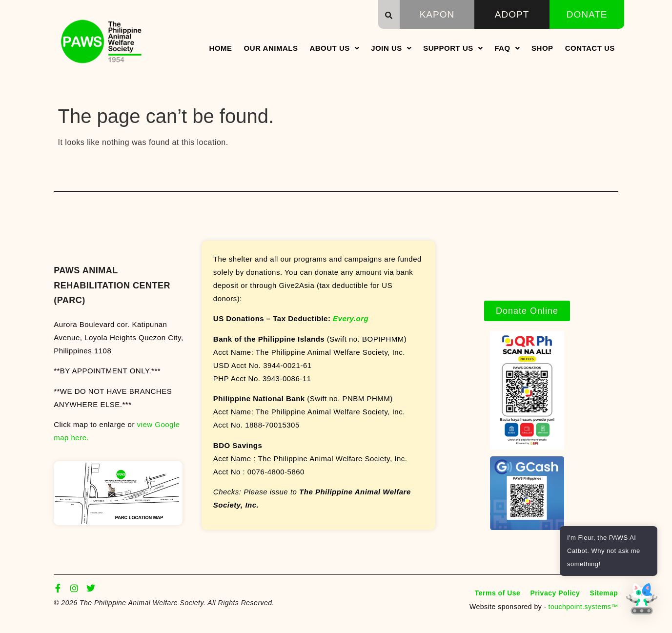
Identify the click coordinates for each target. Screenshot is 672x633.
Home (221, 48)
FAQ (507, 48)
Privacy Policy (555, 593)
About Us (334, 48)
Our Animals (271, 48)
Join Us (391, 48)
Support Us (453, 48)
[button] (389, 15)
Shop (542, 48)
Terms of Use (498, 593)
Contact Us (590, 48)
